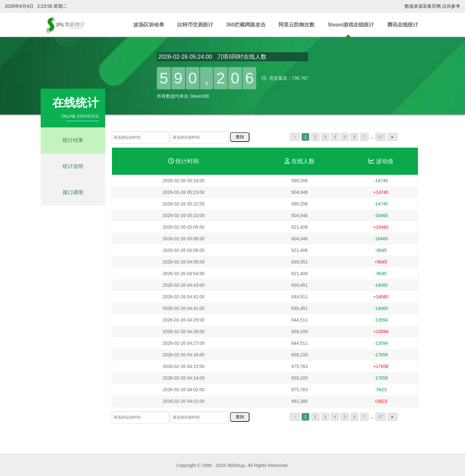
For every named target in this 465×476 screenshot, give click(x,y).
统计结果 (73, 140)
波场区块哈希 (149, 25)
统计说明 (73, 166)
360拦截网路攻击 (246, 25)
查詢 (240, 137)
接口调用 (73, 192)
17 (381, 137)
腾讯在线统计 (403, 25)
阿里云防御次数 (297, 25)
